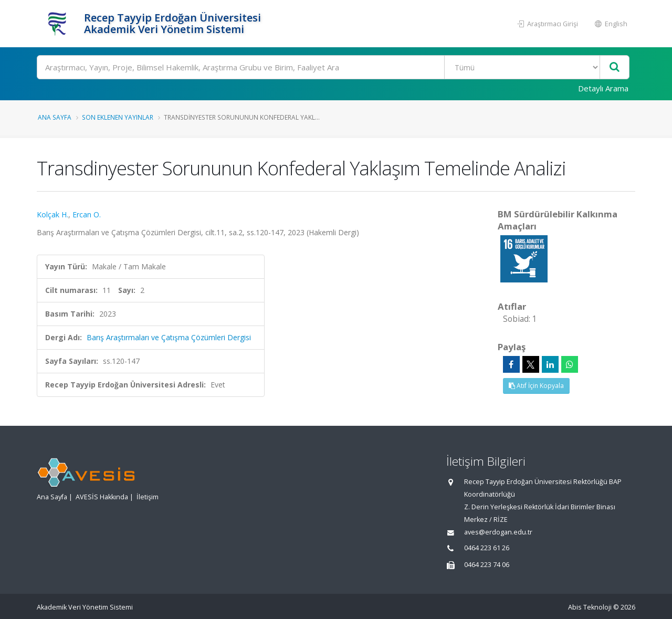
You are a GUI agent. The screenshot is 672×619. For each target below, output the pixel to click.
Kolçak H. (52, 214)
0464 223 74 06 (487, 565)
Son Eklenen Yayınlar (118, 117)
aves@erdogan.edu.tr (498, 532)
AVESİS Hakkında (102, 497)
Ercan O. (87, 214)
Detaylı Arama (603, 88)
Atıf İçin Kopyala (536, 386)
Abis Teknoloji (590, 607)
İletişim (148, 497)
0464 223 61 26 (487, 548)
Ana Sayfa (55, 117)
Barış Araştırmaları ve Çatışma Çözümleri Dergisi (169, 337)
